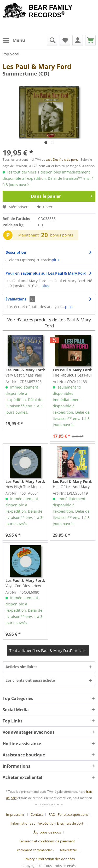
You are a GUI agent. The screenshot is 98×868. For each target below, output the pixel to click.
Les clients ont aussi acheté (30, 680)
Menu (14, 40)
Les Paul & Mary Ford (37, 66)
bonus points (62, 235)
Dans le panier (62, 196)
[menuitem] (14, 40)
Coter (45, 207)
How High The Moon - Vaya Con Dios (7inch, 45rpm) (25, 484)
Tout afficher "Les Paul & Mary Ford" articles (48, 650)
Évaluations (16, 299)
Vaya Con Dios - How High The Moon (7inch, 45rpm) (25, 583)
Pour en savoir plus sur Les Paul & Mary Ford (46, 273)
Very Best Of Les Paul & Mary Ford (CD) (25, 373)
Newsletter (69, 850)
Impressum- (15, 814)
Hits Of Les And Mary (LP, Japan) (73, 484)
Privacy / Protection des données (49, 859)
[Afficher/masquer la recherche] (52, 40)
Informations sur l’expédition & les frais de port (47, 823)
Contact (37, 814)
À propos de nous (47, 832)
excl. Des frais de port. (62, 160)
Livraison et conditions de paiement (47, 841)
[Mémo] (65, 40)
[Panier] (90, 40)
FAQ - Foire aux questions (68, 814)
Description (16, 252)
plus (56, 260)
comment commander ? (36, 850)
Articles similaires (21, 667)
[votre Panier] (78, 40)
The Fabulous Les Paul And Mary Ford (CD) (73, 373)
